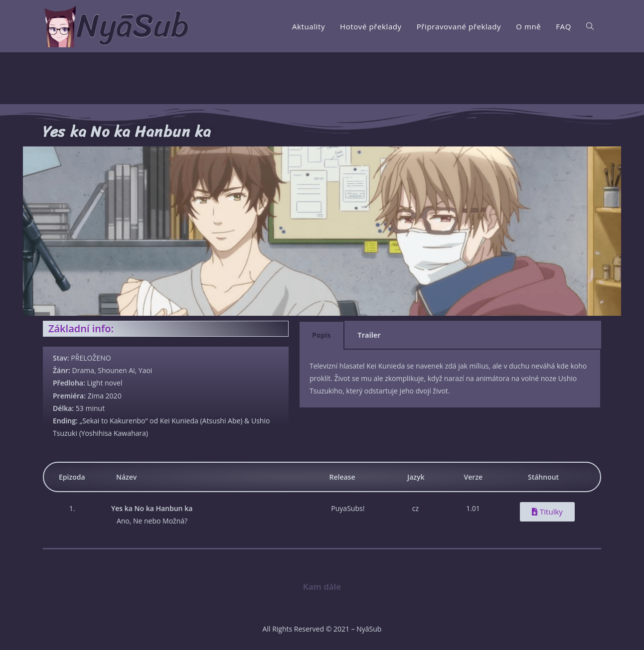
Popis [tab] (322, 335)
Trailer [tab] (369, 335)
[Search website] (590, 26)
